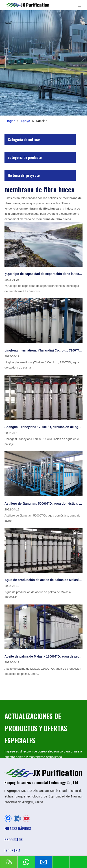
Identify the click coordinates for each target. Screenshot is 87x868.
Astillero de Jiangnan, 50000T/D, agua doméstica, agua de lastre (43, 504)
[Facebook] (8, 819)
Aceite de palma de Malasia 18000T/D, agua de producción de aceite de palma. (43, 656)
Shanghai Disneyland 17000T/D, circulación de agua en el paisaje (43, 427)
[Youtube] (26, 819)
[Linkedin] (17, 819)
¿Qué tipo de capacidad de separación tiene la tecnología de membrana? (43, 274)
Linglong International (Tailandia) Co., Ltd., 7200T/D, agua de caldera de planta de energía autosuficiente (43, 350)
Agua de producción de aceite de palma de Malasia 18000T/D (43, 580)
